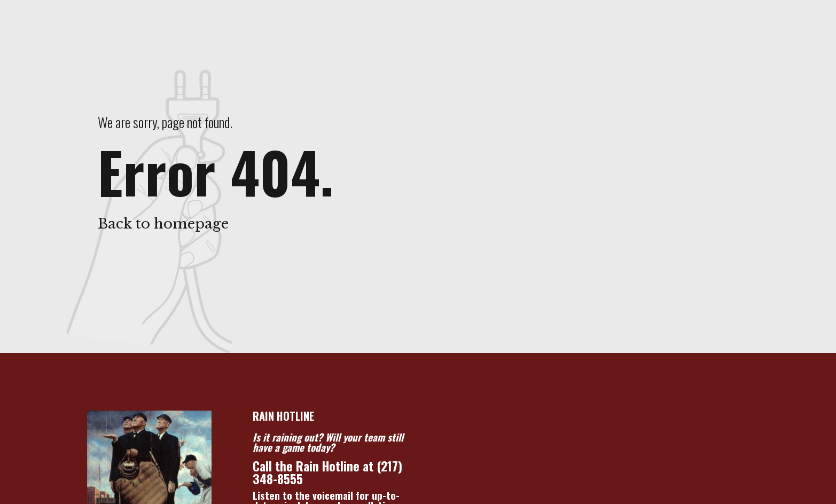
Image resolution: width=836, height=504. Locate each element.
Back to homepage (163, 224)
